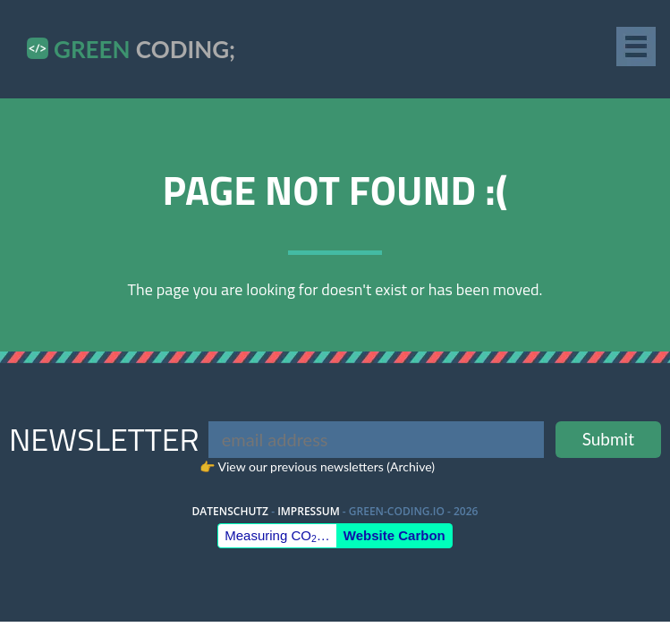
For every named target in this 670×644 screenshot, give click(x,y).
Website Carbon (394, 535)
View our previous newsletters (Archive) (326, 466)
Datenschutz (230, 511)
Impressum (309, 511)
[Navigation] (639, 47)
